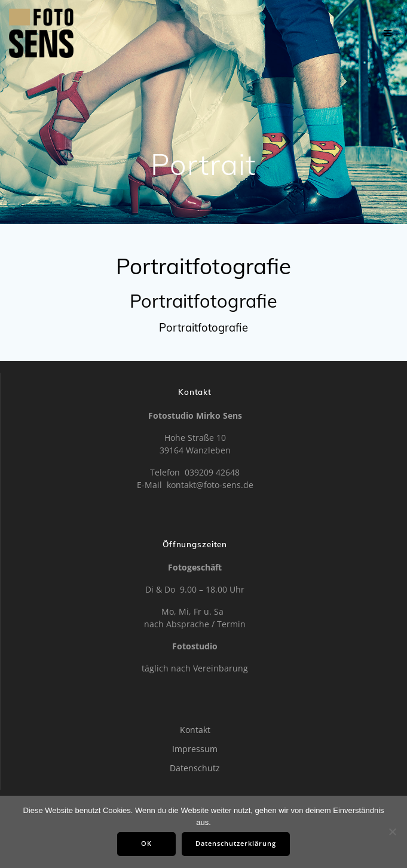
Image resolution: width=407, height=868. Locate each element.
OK (146, 844)
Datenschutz (195, 768)
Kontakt (195, 730)
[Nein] (392, 832)
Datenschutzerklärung (236, 844)
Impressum (195, 749)
